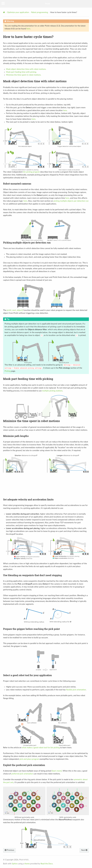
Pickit (48, 4)
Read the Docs (47, 864)
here (28, 29)
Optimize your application (18, 12)
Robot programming (40, 12)
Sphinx (15, 864)
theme (27, 864)
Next (84, 850)
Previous (9, 850)
